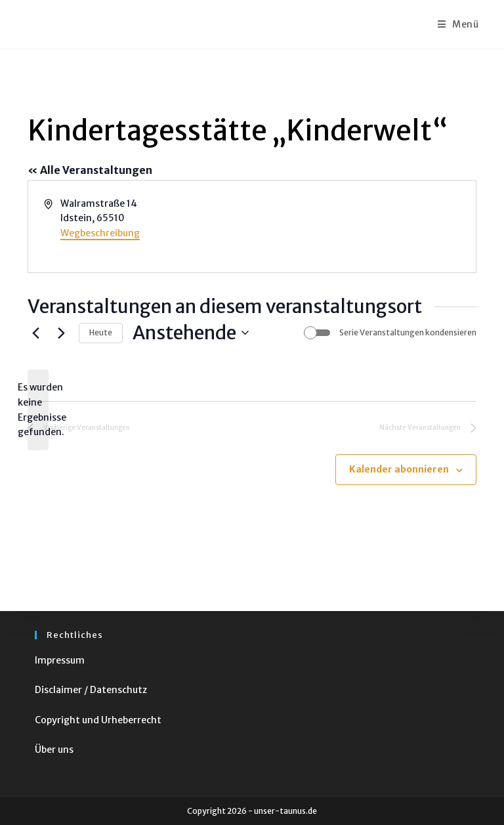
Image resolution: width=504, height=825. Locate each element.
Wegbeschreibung (100, 233)
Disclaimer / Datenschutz (91, 690)
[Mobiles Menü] (458, 24)
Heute (101, 332)
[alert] (38, 410)
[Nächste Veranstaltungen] (61, 333)
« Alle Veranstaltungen (90, 170)
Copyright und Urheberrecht (98, 720)
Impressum (60, 660)
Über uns (54, 750)
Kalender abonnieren (399, 469)
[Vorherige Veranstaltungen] (35, 333)
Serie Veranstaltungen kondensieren (408, 332)
